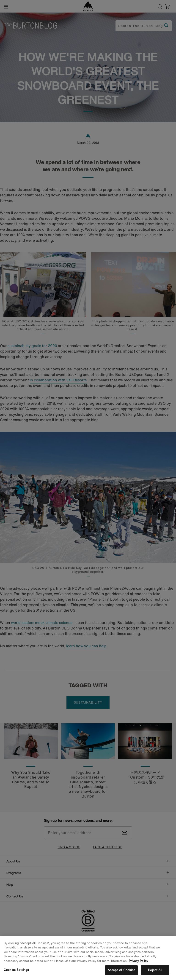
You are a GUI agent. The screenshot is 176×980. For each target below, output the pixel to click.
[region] (88, 958)
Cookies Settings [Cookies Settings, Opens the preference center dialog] (16, 970)
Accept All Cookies (121, 970)
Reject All (155, 970)
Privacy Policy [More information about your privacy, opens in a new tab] (138, 961)
